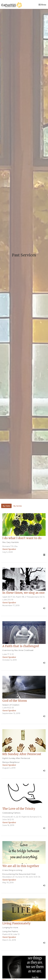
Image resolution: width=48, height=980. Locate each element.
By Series (18, 506)
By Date (6, 506)
